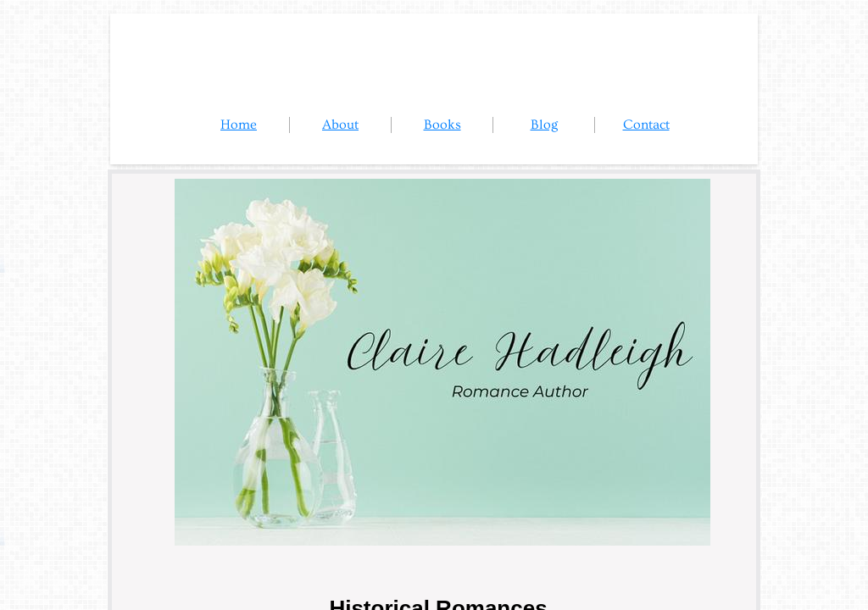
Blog (544, 125)
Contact (646, 125)
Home (239, 125)
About (340, 125)
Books (442, 125)
